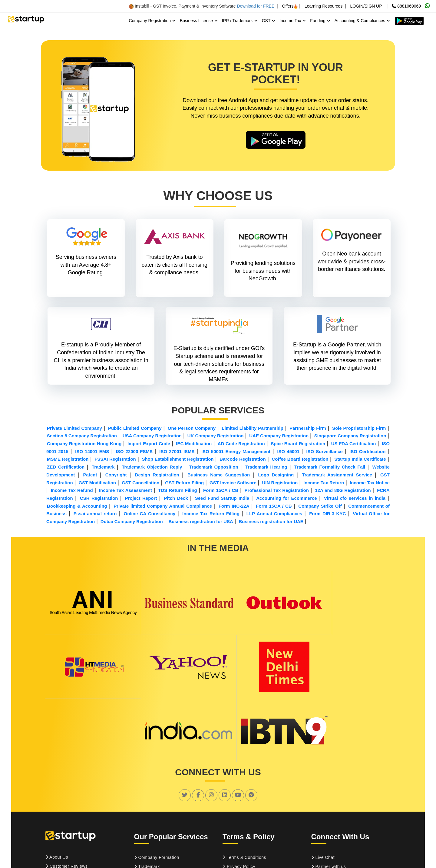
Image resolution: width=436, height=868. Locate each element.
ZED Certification (66, 467)
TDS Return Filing (177, 491)
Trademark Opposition (214, 467)
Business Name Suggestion (219, 475)
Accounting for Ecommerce (286, 498)
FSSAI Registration (115, 460)
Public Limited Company (135, 428)
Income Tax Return (324, 483)
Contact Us (59, 809)
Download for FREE (256, 6)
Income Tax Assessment (126, 491)
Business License (199, 21)
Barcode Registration (243, 460)
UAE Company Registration (279, 436)
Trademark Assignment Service (337, 475)
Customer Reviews (66, 791)
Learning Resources (324, 6)
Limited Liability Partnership (252, 428)
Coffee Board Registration (300, 460)
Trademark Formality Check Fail (330, 467)
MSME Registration (68, 460)
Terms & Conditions (244, 782)
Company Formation (157, 782)
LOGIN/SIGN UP (366, 6)
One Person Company (192, 428)
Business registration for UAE (271, 522)
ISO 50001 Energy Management (236, 452)
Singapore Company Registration (350, 436)
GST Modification (97, 483)
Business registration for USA (201, 522)
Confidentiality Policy (246, 810)
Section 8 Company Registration (82, 436)
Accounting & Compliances (362, 21)
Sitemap (322, 800)
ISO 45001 (288, 452)
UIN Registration (280, 483)
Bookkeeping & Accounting (77, 506)
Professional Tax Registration (277, 491)
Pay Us (55, 818)
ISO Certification (367, 452)
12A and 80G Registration (343, 491)
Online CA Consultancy (150, 514)
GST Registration (154, 800)
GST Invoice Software (233, 483)
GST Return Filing (184, 483)
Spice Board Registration (298, 444)
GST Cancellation (140, 483)
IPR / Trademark (240, 21)
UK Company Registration (216, 436)
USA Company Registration (152, 436)
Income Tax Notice (370, 483)
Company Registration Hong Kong (84, 444)
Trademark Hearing (266, 467)
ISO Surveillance (324, 452)
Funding (320, 21)
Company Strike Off (320, 506)
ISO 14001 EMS (92, 452)
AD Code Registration (241, 444)
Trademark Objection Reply (152, 467)
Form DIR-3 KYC (327, 514)
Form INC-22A (234, 506)
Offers (290, 6)
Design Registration (157, 475)
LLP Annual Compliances (274, 514)
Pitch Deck (176, 498)
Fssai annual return (95, 514)
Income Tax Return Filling (211, 514)
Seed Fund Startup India (222, 498)
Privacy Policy (239, 791)
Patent (90, 475)
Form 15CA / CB (221, 491)
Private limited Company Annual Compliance (163, 506)
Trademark (103, 467)
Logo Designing (276, 475)
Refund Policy (239, 800)
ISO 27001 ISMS (177, 452)
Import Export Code (149, 444)
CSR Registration (99, 498)
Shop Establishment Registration (178, 460)
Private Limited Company (74, 428)
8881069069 (406, 6)
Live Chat (323, 782)
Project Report (141, 498)
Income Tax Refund (72, 491)
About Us (57, 782)
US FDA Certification (354, 444)
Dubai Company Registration (132, 522)
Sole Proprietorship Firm (359, 428)
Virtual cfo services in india (355, 498)
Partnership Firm (308, 428)
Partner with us (329, 791)
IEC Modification (194, 444)
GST (269, 21)
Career (54, 800)
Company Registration (152, 21)
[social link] (185, 719)
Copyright (116, 475)
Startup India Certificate (360, 460)
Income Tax (293, 21)
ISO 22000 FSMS (134, 452)
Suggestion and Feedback (340, 810)
